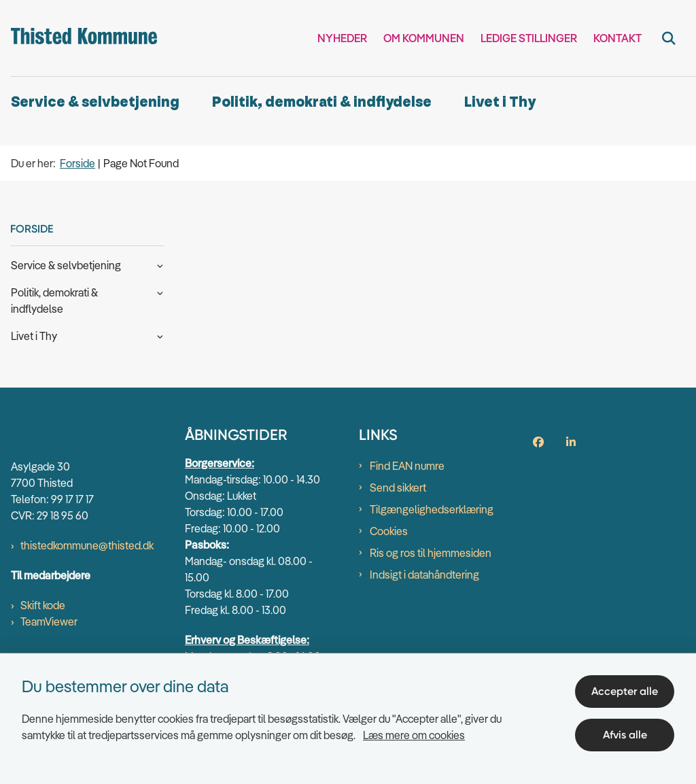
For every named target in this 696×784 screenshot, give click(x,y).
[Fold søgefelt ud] (669, 38)
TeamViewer (49, 621)
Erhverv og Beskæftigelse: (247, 640)
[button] (157, 265)
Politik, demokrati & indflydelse (322, 102)
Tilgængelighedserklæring (432, 509)
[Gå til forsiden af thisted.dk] (79, 38)
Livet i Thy (500, 102)
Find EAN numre (407, 466)
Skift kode (43, 605)
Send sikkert (398, 488)
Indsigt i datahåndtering (424, 575)
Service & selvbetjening (95, 102)
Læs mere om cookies (414, 735)
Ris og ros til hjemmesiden (431, 553)
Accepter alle (625, 691)
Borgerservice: (220, 463)
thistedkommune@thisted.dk (87, 545)
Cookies (389, 531)
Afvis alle (625, 735)
